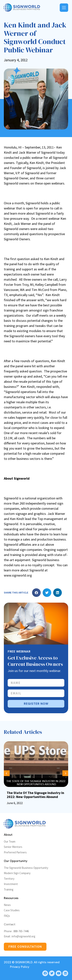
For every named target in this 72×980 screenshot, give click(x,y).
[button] (36, 593)
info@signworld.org (24, 936)
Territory (9, 879)
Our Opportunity (16, 861)
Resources (11, 898)
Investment (11, 884)
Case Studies (12, 910)
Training (9, 889)
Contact (10, 924)
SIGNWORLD (24, 962)
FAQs (7, 916)
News (7, 905)
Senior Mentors (13, 847)
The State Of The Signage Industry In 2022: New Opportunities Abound (35, 795)
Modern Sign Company (17, 873)
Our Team (10, 841)
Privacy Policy (20, 967)
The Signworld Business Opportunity (26, 868)
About (8, 835)
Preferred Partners (15, 852)
